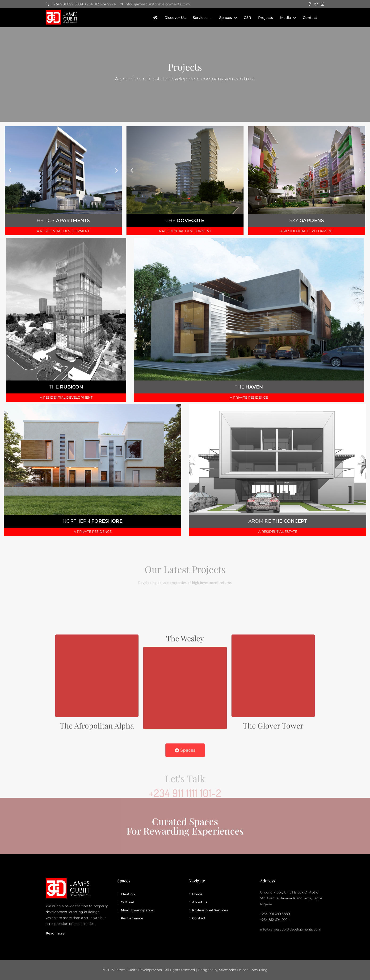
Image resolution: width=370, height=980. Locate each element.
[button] (10, 170)
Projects (266, 18)
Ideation (128, 894)
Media (286, 18)
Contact (310, 18)
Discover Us (175, 18)
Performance (132, 918)
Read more (55, 933)
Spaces (226, 18)
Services (200, 18)
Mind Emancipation (138, 910)
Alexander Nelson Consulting (244, 970)
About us (200, 902)
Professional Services (210, 910)
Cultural (127, 902)
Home (197, 894)
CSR (247, 18)
